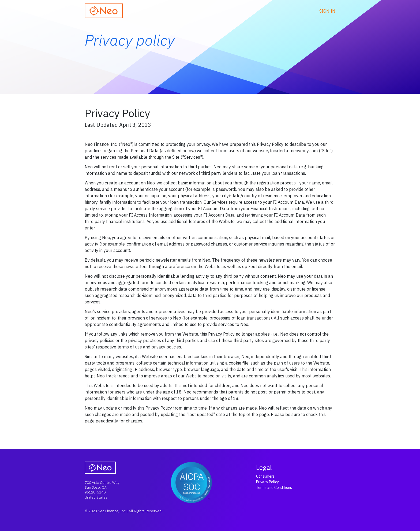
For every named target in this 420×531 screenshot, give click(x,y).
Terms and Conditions (274, 488)
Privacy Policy (267, 482)
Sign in (327, 11)
